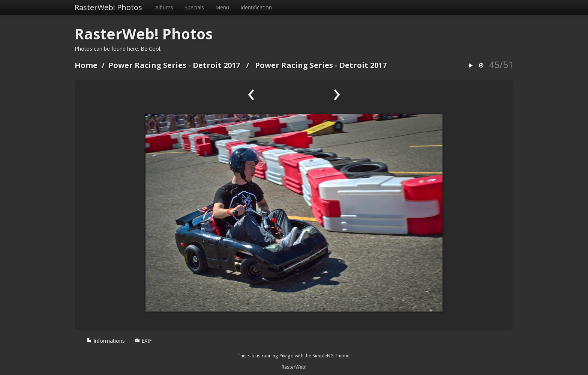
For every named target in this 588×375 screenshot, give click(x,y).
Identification (256, 7)
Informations (106, 341)
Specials (194, 7)
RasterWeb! (294, 367)
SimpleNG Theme (331, 355)
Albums (164, 7)
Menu (222, 7)
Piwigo (286, 355)
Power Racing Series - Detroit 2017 (174, 65)
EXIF (143, 341)
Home (86, 65)
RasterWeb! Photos (108, 7)
